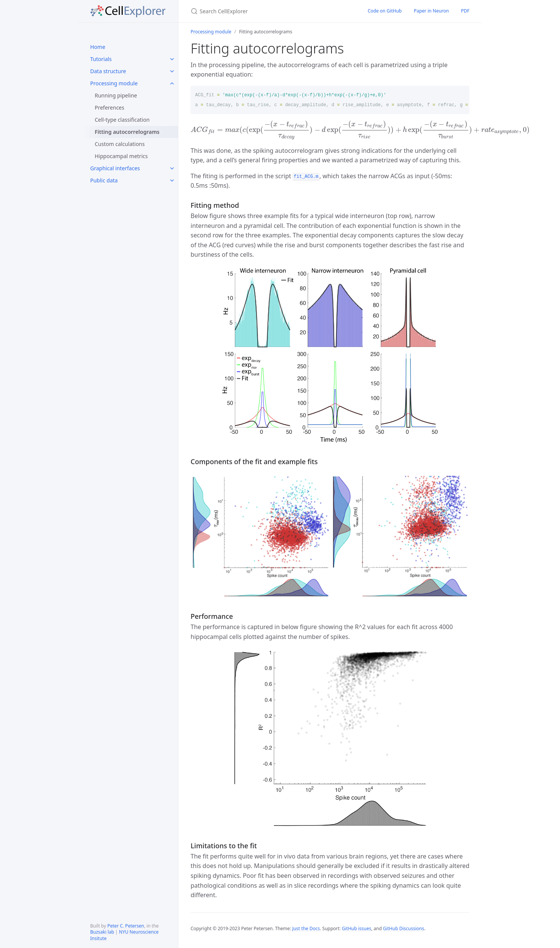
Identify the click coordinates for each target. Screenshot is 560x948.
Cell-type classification (122, 120)
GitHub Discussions (404, 928)
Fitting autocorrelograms (127, 132)
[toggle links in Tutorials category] (172, 59)
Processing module (114, 83)
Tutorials (101, 59)
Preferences (109, 108)
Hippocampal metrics (121, 156)
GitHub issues (357, 928)
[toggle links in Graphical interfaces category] (172, 168)
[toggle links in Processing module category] (172, 83)
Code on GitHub (385, 11)
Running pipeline (116, 95)
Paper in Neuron (431, 11)
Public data (104, 180)
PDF (465, 11)
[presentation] (360, 130)
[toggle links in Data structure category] (172, 71)
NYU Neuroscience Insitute (124, 935)
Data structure (108, 71)
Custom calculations (120, 144)
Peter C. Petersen (126, 926)
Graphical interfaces (115, 168)
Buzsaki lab (102, 932)
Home (98, 47)
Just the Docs (306, 928)
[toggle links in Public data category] (172, 180)
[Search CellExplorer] (270, 11)
